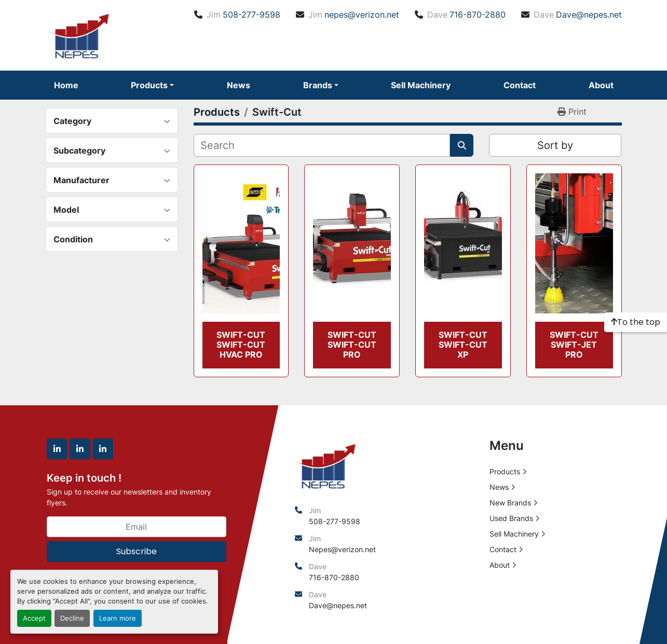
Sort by (555, 145)
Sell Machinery (421, 85)
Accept (34, 618)
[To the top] (636, 322)
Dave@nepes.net (589, 15)
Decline (72, 618)
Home (66, 85)
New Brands (510, 503)
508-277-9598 (251, 15)
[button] (152, 85)
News (239, 85)
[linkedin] (57, 449)
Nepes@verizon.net (342, 549)
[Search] (322, 145)
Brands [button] (318, 85)
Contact (520, 85)
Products (149, 85)
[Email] (137, 527)
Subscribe (137, 551)
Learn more (118, 618)
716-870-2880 (478, 15)
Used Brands (511, 518)
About (601, 85)
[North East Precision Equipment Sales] (325, 465)
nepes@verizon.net (362, 15)
